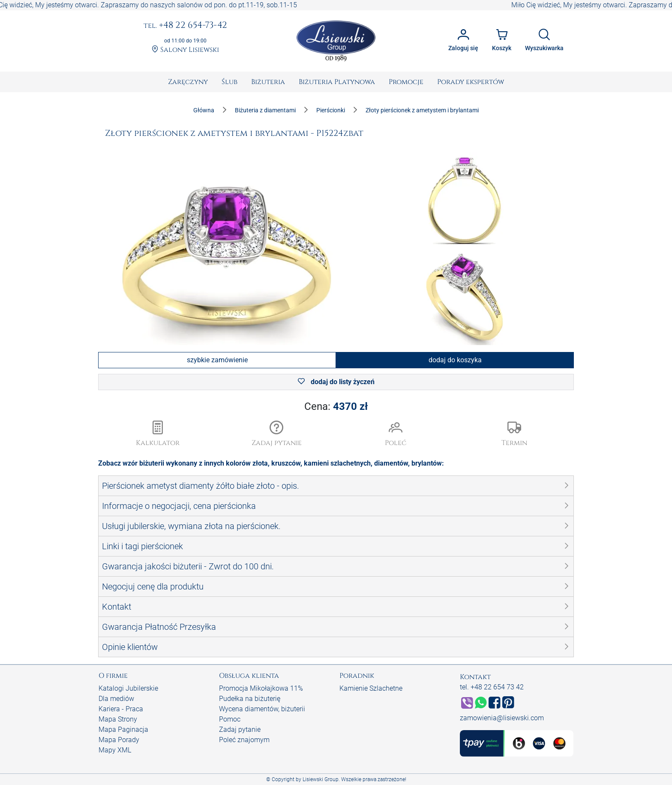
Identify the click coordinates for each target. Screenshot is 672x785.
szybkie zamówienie (217, 360)
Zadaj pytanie (240, 729)
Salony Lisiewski (185, 50)
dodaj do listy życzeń (336, 382)
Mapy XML (115, 750)
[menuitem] (188, 82)
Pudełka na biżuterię (250, 699)
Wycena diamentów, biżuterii (262, 709)
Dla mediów (116, 699)
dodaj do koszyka (455, 360)
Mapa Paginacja (123, 729)
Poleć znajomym (244, 740)
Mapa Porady (119, 740)
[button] (277, 434)
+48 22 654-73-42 (185, 26)
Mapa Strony (118, 719)
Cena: (336, 406)
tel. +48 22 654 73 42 (492, 687)
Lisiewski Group (321, 779)
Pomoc (230, 719)
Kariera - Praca (121, 709)
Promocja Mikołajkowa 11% (261, 688)
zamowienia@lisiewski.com (502, 718)
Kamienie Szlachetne (371, 688)
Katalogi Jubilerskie (128, 688)
